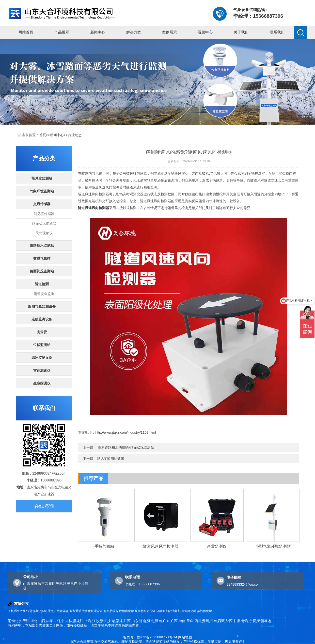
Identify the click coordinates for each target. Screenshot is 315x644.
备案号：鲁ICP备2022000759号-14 (150, 637)
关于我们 (241, 32)
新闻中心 (98, 32)
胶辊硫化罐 (126, 611)
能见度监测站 (42, 178)
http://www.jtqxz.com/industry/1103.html (126, 432)
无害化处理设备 (92, 611)
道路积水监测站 (42, 246)
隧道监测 (42, 284)
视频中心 (205, 32)
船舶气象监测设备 (42, 306)
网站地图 (185, 637)
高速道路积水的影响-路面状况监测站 (126, 447)
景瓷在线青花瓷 (58, 611)
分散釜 (161, 611)
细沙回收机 (173, 611)
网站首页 (26, 32)
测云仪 (42, 332)
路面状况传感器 (44, 223)
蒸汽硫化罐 (205, 611)
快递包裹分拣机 (37, 611)
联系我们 (277, 32)
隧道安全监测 (44, 294)
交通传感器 (42, 204)
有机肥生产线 (17, 611)
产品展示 (62, 32)
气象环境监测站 (42, 191)
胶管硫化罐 (189, 611)
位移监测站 (42, 345)
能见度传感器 (44, 214)
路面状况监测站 (42, 271)
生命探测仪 (42, 383)
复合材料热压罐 (145, 611)
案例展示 (170, 32)
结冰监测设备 (42, 358)
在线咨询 (44, 506)
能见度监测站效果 (110, 459)
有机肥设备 (111, 611)
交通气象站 (42, 258)
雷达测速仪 (42, 370)
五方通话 (75, 611)
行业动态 (75, 135)
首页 (43, 135)
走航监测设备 (42, 319)
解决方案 (134, 32)
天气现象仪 (44, 233)
